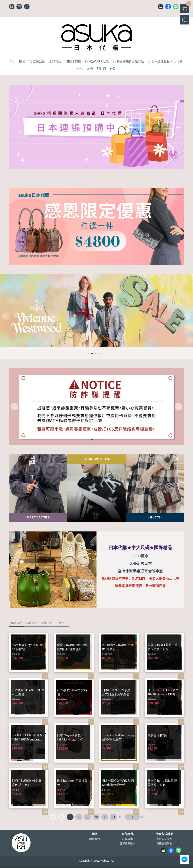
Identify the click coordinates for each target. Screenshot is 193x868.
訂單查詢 (128, 839)
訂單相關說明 (128, 843)
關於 (95, 834)
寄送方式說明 (164, 839)
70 (96, 817)
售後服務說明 (164, 843)
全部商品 (128, 834)
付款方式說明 (164, 834)
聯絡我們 (95, 839)
